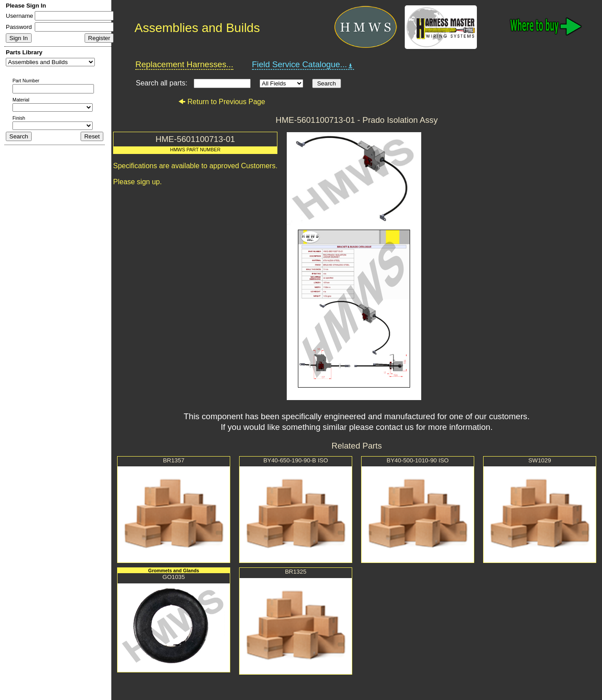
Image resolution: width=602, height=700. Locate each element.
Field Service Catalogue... (303, 65)
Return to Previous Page (222, 102)
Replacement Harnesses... (184, 64)
